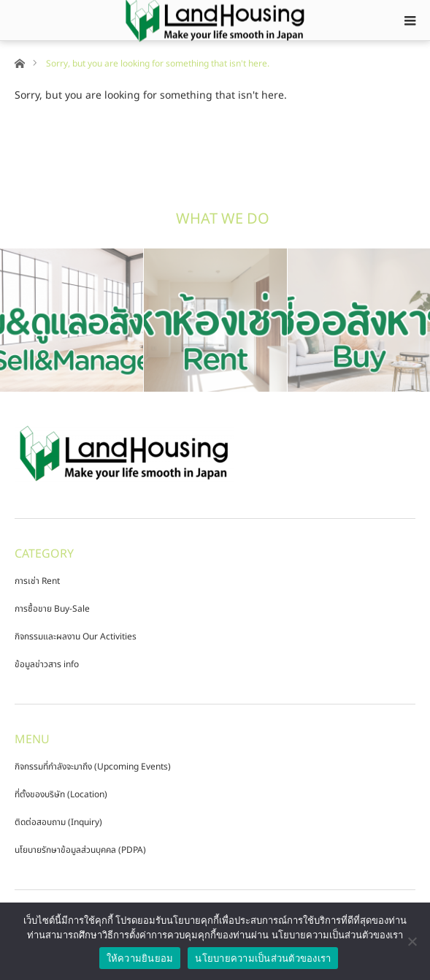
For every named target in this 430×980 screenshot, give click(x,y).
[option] (72, 320)
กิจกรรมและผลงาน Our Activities (76, 637)
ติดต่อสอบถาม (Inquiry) (58, 822)
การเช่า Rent (37, 581)
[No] (412, 941)
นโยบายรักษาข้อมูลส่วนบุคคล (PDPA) (80, 850)
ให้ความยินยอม (140, 958)
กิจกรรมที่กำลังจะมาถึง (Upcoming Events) (93, 767)
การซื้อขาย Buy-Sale (52, 609)
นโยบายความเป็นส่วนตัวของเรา (263, 958)
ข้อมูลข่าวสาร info (47, 664)
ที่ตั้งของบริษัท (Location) (61, 794)
